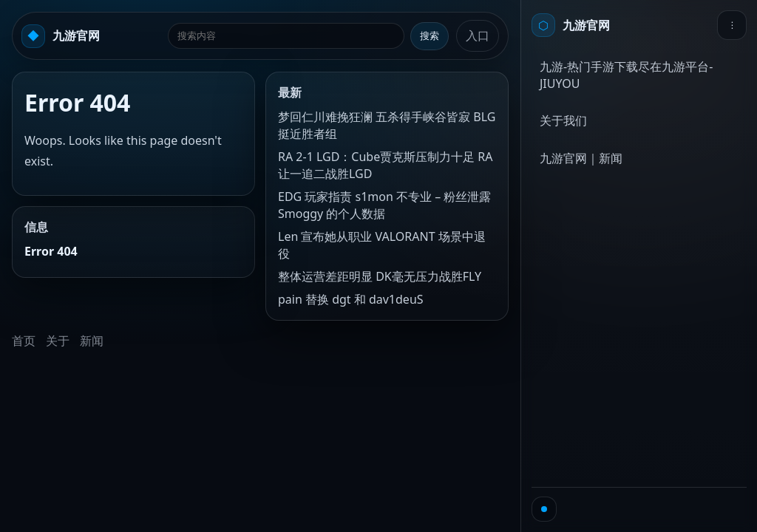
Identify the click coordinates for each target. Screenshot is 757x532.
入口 (478, 35)
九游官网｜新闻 (581, 158)
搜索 (430, 36)
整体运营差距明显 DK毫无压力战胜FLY (380, 276)
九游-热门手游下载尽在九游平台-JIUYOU (626, 75)
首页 (24, 341)
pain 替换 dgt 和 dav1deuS (351, 299)
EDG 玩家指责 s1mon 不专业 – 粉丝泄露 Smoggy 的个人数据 (384, 205)
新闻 (92, 341)
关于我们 (563, 120)
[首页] (571, 25)
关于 (58, 341)
